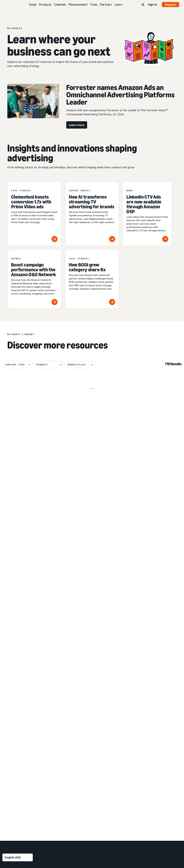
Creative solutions (63, 703)
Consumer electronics (112, 698)
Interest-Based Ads (68, 826)
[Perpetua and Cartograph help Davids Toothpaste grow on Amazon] (31, 592)
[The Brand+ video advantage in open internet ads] (31, 468)
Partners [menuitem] (157, 723)
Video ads (7, 748)
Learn (118, 4)
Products (45, 4)
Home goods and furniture (114, 729)
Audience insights (60, 687)
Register (171, 5)
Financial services (110, 713)
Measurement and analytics (63, 731)
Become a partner (160, 734)
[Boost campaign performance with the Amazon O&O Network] (34, 279)
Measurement (78, 4)
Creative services (60, 713)
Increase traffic (10, 698)
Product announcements (163, 693)
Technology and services (67, 769)
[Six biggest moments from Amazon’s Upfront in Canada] (31, 407)
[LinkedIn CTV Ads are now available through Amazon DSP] (147, 214)
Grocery (105, 718)
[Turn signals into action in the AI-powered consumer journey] (153, 528)
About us (7, 826)
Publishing (107, 739)
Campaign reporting (61, 748)
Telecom (106, 744)
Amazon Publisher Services (65, 790)
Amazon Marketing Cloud (64, 779)
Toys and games (110, 750)
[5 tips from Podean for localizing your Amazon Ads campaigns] (153, 592)
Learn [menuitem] (155, 682)
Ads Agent (57, 805)
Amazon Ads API (60, 785)
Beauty (105, 693)
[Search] (143, 5)
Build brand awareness (13, 687)
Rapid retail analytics (62, 759)
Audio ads (7, 753)
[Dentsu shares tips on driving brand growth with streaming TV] (153, 468)
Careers (130, 826)
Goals (33, 4)
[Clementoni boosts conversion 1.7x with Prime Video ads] (34, 214)
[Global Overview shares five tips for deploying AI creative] (92, 407)
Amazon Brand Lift (61, 738)
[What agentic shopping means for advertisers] (153, 407)
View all (6, 764)
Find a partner (158, 729)
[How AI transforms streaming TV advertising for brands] (92, 214)
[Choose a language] (18, 666)
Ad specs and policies (161, 703)
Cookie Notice (89, 826)
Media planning (59, 693)
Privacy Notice (46, 826)
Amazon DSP (58, 774)
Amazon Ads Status (111, 826)
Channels (60, 4)
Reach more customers (14, 693)
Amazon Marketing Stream (65, 743)
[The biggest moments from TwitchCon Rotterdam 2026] (31, 528)
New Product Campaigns (64, 800)
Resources (156, 698)
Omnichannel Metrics (62, 753)
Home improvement (111, 734)
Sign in (153, 4)
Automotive (107, 687)
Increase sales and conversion (17, 703)
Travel (105, 755)
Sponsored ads (10, 728)
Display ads (8, 743)
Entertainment (109, 703)
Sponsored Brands (11, 738)
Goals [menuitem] (6, 682)
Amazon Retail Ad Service (64, 795)
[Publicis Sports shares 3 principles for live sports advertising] (92, 592)
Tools (94, 4)
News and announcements (164, 713)
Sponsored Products (12, 733)
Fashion (105, 708)
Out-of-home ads (11, 759)
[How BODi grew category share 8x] (92, 279)
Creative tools (59, 718)
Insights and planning (65, 682)
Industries (108, 682)
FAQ (153, 708)
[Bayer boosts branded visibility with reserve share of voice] (92, 468)
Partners (106, 4)
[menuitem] (18, 744)
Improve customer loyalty (15, 708)
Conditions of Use (25, 826)
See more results (92, 634)
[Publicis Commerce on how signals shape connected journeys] (92, 528)
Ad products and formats (12, 720)
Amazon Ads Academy (162, 687)
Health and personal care (114, 724)
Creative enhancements (63, 708)
